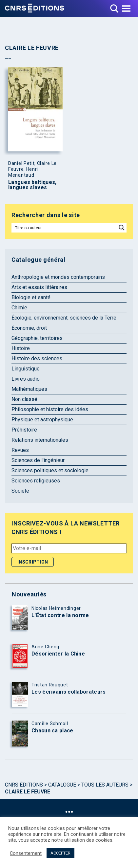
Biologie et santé (31, 297)
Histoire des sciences (37, 358)
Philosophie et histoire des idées (50, 409)
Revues (20, 450)
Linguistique (26, 369)
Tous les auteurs (105, 785)
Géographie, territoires (37, 338)
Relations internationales (40, 440)
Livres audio (26, 379)
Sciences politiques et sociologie (50, 470)
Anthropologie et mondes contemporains (58, 277)
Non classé (24, 399)
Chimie (19, 308)
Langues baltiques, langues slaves (32, 185)
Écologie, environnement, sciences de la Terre (64, 318)
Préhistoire (24, 430)
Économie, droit (29, 328)
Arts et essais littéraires (39, 287)
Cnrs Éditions (24, 785)
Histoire (21, 348)
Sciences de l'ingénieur (38, 460)
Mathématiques (29, 389)
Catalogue (62, 785)
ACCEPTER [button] (60, 853)
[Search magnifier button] (122, 228)
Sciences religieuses (36, 481)
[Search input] (64, 228)
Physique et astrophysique (42, 420)
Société (20, 491)
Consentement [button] (26, 853)
